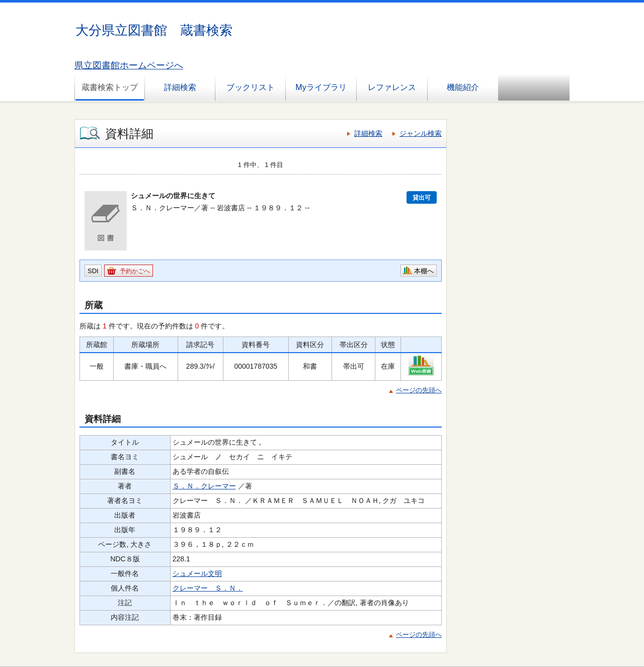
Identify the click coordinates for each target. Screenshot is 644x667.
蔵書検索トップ (110, 87)
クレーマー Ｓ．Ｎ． (208, 588)
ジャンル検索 (421, 133)
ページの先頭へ (419, 390)
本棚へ (424, 271)
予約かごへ (135, 271)
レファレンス (392, 87)
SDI (93, 271)
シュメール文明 (197, 573)
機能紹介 (463, 87)
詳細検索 (180, 87)
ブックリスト (251, 87)
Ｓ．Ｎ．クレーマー (204, 486)
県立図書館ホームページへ (129, 65)
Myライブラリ (321, 87)
